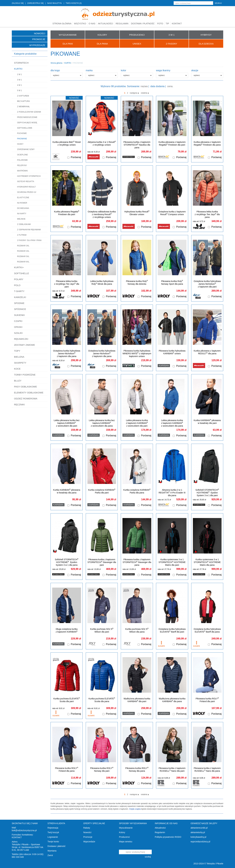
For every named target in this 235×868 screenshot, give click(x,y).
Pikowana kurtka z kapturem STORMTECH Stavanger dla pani (102, 562)
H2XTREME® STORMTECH (29, 176)
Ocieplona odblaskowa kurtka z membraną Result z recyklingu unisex (102, 214)
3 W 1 (20, 80)
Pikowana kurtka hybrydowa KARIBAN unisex (172, 352)
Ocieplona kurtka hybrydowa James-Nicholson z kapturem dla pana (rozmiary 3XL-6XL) (67, 355)
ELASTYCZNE (23, 198)
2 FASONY (172, 44)
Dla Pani (68, 44)
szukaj (218, 3)
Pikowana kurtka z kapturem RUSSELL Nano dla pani (172, 770)
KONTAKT (17, 837)
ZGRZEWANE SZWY (26, 149)
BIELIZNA (19, 357)
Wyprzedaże (37, 45)
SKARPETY (20, 363)
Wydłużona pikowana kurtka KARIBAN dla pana (172, 700)
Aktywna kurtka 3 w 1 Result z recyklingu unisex (102, 143)
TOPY (17, 351)
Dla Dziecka (206, 44)
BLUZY (18, 381)
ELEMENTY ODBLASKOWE (29, 393)
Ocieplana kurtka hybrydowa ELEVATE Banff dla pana (207, 630)
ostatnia (145, 93)
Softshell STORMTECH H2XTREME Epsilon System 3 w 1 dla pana (67, 562)
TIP (167, 24)
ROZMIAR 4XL (23, 251)
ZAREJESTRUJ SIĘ (35, 3)
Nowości (40, 33)
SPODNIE (19, 303)
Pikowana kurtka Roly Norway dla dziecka (137, 282)
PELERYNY (22, 165)
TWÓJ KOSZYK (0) (74, 3)
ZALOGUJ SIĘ (18, 3)
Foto (160, 24)
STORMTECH (21, 63)
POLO (17, 285)
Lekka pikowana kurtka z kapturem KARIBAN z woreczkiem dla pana (172, 423)
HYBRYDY (206, 35)
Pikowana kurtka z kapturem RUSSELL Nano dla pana (207, 770)
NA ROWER (22, 203)
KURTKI (18, 69)
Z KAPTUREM (23, 96)
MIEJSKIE (21, 219)
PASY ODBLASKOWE (26, 387)
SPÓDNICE (20, 309)
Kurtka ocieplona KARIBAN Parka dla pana (137, 491)
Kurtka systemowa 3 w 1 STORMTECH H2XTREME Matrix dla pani (172, 562)
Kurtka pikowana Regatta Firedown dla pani (67, 213)
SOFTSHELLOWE (25, 128)
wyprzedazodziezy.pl (200, 842)
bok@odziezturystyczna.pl (24, 830)
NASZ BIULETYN (54, 3)
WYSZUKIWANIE (68, 35)
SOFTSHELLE (22, 273)
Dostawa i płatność (143, 24)
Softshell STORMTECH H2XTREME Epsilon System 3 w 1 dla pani (207, 493)
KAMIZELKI (20, 297)
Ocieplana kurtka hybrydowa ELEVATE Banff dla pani (172, 630)
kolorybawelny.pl (198, 837)
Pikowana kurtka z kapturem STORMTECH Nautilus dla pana (137, 145)
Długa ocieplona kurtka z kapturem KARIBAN (67, 630)
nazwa (144, 86)
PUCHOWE (22, 133)
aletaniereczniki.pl (199, 828)
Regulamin (122, 24)
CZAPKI (18, 321)
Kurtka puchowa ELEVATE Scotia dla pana (102, 700)
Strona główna (62, 24)
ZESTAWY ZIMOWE (24, 345)
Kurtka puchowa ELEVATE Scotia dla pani (67, 700)
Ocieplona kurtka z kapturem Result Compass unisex (172, 213)
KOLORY (102, 35)
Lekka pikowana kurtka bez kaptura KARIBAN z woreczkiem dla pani (67, 423)
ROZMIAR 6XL (23, 262)
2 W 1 (20, 74)
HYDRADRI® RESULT (26, 187)
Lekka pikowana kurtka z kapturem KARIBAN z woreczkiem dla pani (137, 423)
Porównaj (76, 157)
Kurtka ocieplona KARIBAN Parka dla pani (102, 491)
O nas (92, 24)
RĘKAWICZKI (21, 339)
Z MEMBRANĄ (23, 107)
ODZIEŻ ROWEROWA (26, 399)
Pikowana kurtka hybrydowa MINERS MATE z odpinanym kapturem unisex (137, 353)
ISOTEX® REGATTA (26, 181)
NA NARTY (22, 214)
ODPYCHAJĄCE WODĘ (27, 123)
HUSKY (20, 144)
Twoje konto (53, 842)
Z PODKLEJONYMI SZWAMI (29, 112)
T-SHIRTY (19, 291)
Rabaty (87, 828)
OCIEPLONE (23, 155)
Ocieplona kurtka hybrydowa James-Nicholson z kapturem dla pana (102, 353)
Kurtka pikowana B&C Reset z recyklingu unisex (67, 143)
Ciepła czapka (135, 809)
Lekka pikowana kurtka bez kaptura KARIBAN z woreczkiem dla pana (102, 423)
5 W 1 (20, 91)
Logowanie (53, 837)
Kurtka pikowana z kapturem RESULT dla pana (207, 352)
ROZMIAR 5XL (23, 256)
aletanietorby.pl (198, 832)
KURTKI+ (19, 267)
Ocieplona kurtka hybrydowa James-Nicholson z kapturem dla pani (207, 284)
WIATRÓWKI (23, 171)
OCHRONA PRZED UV (27, 192)
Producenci (124, 837)
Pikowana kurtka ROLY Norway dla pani (102, 769)
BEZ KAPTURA (24, 101)
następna (134, 93)
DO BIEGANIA (23, 208)
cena (170, 86)
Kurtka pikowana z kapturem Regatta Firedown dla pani (172, 143)
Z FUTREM (22, 235)
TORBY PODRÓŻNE (25, 375)
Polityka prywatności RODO (168, 837)
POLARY (19, 279)
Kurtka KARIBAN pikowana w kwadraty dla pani (207, 422)
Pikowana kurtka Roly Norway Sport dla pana (172, 282)
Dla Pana (102, 44)
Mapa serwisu (126, 842)
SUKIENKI (19, 315)
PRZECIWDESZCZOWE (27, 117)
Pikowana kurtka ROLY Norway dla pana (137, 769)
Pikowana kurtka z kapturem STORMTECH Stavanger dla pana (137, 562)
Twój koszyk (53, 832)
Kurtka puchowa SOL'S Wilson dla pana (137, 630)
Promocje (39, 39)
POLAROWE (22, 160)
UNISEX (137, 44)
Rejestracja (53, 828)
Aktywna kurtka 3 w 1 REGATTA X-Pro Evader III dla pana (172, 493)
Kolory (122, 832)
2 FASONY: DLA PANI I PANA (29, 240)
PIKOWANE (22, 139)
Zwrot (50, 855)
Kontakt (177, 24)
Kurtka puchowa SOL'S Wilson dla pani (102, 630)
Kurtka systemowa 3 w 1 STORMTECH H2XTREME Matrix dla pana (207, 562)
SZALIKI (18, 333)
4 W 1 (20, 85)
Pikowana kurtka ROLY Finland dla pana (67, 769)
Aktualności (106, 24)
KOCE (17, 369)
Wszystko (80, 24)
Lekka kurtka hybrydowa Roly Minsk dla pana (102, 283)
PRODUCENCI (137, 35)
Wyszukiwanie (126, 828)
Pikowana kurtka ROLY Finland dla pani (207, 700)
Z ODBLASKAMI (24, 224)
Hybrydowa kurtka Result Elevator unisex (137, 213)
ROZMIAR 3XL (23, 246)
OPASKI (18, 327)
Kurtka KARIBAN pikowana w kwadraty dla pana (67, 491)
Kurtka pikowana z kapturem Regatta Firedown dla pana (207, 143)
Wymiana (52, 851)
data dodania (157, 86)
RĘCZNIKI (19, 404)
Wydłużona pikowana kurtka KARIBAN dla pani (137, 700)
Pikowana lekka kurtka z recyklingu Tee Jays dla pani (67, 284)
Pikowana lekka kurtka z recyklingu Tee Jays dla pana (207, 214)
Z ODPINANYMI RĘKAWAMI (29, 230)
